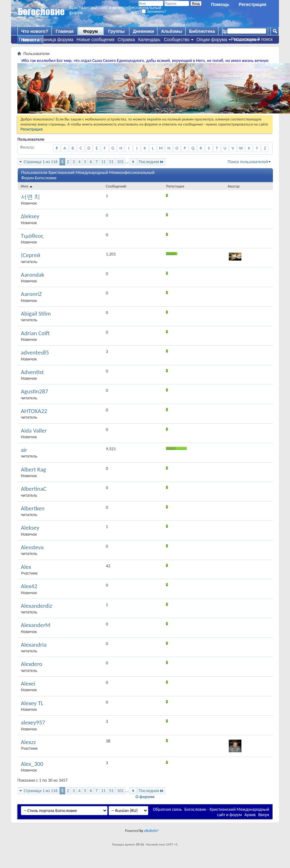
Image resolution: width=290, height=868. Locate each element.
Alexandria (34, 645)
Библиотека (202, 31)
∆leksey (30, 216)
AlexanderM (36, 625)
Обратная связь (168, 809)
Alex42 (29, 586)
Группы (116, 31)
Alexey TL (32, 703)
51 (111, 162)
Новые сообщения (96, 40)
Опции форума (212, 40)
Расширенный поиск (252, 39)
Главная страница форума (46, 40)
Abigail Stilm (36, 314)
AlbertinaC (34, 489)
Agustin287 (35, 391)
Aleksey (30, 528)
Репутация (175, 186)
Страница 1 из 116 (41, 162)
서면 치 (30, 197)
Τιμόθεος (32, 236)
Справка (126, 40)
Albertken (33, 508)
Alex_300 (32, 764)
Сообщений (116, 186)
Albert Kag (33, 469)
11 (103, 162)
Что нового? (35, 31)
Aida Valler (34, 431)
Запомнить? (154, 11)
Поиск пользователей (248, 162)
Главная (65, 31)
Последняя (151, 162)
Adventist (32, 372)
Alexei (28, 683)
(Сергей (30, 255)
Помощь (220, 4)
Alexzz (28, 742)
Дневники (144, 31)
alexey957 (33, 722)
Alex (26, 567)
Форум (90, 31)
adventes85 (35, 352)
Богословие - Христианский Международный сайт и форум (227, 812)
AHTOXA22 (34, 411)
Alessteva (32, 547)
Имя (27, 186)
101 (120, 162)
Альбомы (172, 31)
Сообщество (177, 40)
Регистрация (252, 4)
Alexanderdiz (36, 606)
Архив (250, 815)
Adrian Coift (35, 333)
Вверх (264, 815)
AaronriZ (31, 294)
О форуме (145, 797)
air (24, 450)
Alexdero (32, 664)
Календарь (149, 40)
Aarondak (33, 275)
